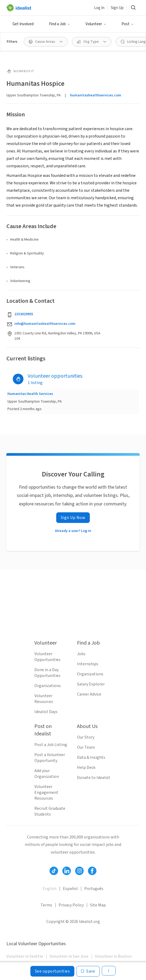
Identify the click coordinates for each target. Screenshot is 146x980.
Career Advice (89, 694)
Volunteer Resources (44, 699)
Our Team (86, 747)
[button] (59, 24)
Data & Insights (91, 757)
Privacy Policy (71, 905)
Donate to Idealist (94, 778)
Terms (46, 905)
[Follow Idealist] (54, 871)
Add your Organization (47, 774)
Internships (88, 664)
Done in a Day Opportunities (47, 673)
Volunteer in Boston (113, 956)
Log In (99, 8)
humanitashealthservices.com (96, 95)
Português (94, 889)
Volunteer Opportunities (47, 657)
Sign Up (117, 8)
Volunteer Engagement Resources (46, 792)
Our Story (86, 737)
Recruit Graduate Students (50, 811)
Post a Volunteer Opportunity (50, 758)
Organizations (48, 686)
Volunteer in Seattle (25, 956)
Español (70, 889)
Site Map (98, 905)
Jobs (81, 654)
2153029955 (24, 314)
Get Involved (23, 24)
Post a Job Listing (51, 745)
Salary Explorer (91, 684)
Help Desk (86, 768)
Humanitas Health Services (30, 394)
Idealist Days (46, 712)
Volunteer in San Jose (69, 956)
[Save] (88, 971)
